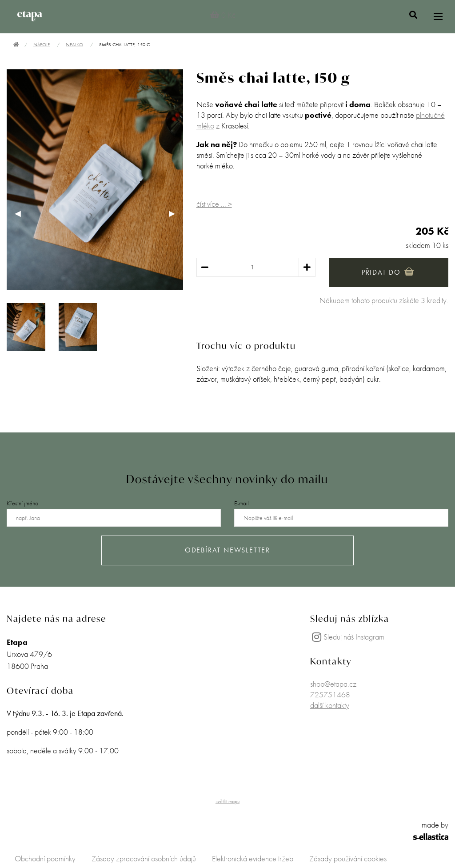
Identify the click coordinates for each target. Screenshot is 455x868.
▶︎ (176, 213)
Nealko (74, 44)
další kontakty (330, 705)
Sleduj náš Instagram (347, 637)
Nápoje (42, 44)
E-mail (241, 503)
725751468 (330, 694)
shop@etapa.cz (333, 684)
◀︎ (22, 213)
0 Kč (222, 15)
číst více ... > (214, 204)
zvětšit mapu (227, 801)
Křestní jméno (22, 503)
